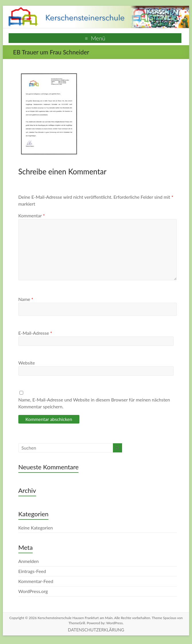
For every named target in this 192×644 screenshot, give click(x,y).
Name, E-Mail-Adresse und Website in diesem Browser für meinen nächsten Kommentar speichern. (94, 403)
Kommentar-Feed (36, 581)
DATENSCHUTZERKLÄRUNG (96, 630)
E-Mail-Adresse (35, 333)
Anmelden (29, 561)
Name (26, 299)
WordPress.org (33, 591)
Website (27, 363)
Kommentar (32, 215)
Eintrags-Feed (32, 571)
